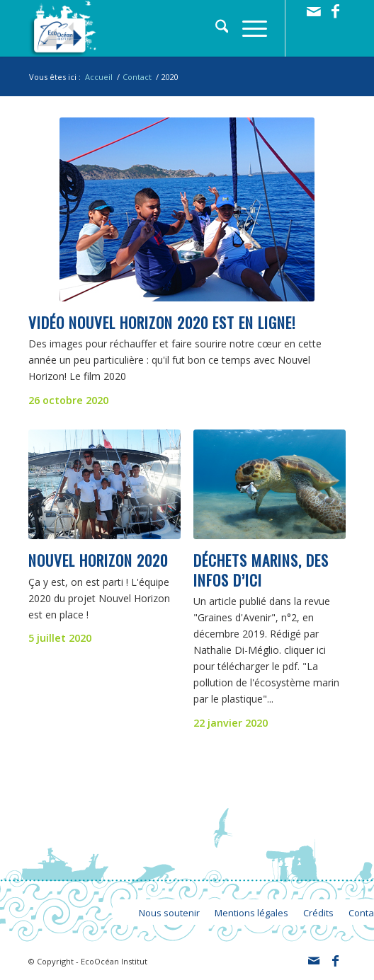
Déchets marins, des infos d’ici (261, 570)
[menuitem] (215, 28)
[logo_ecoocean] (155, 28)
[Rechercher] (215, 28)
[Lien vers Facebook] (335, 11)
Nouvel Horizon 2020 (98, 560)
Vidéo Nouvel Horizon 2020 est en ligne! (162, 322)
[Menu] (248, 28)
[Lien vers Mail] (314, 11)
